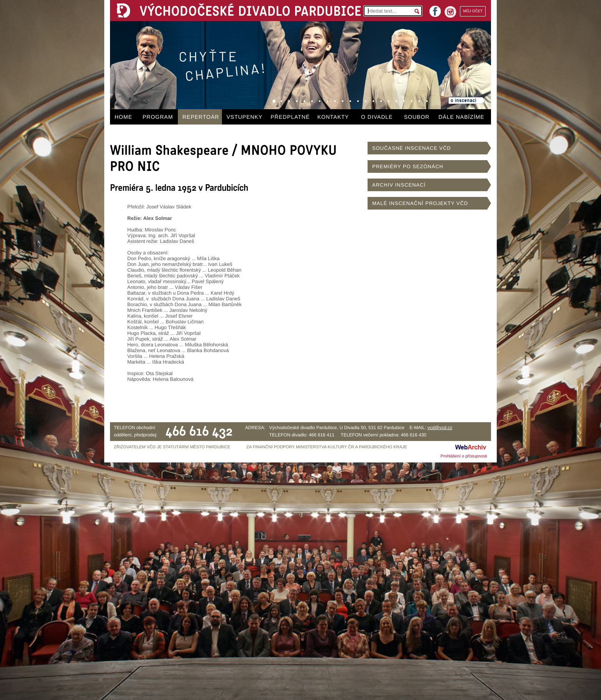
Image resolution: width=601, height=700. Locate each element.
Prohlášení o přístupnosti (464, 456)
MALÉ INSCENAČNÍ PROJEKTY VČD (420, 203)
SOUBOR (417, 117)
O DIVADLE (377, 117)
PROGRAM (158, 117)
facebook (435, 9)
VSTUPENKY (245, 117)
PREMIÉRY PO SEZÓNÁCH (408, 166)
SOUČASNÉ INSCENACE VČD (411, 148)
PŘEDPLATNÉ (290, 117)
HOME (123, 117)
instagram (450, 12)
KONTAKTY (333, 117)
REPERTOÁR (201, 117)
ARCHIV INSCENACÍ (399, 185)
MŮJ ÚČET (473, 11)
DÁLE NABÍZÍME (461, 117)
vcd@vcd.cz (440, 428)
